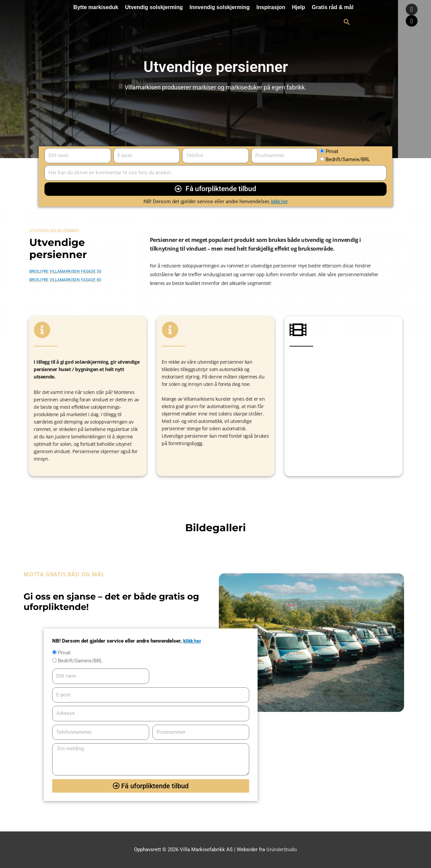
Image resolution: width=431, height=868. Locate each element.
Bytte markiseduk (96, 7)
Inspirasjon (271, 7)
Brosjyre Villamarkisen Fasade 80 (65, 280)
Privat (332, 151)
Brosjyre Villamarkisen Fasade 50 (65, 272)
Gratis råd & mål (333, 7)
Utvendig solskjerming (154, 7)
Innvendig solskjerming (220, 7)
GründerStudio (282, 849)
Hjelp (299, 7)
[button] (347, 22)
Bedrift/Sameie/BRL (348, 159)
